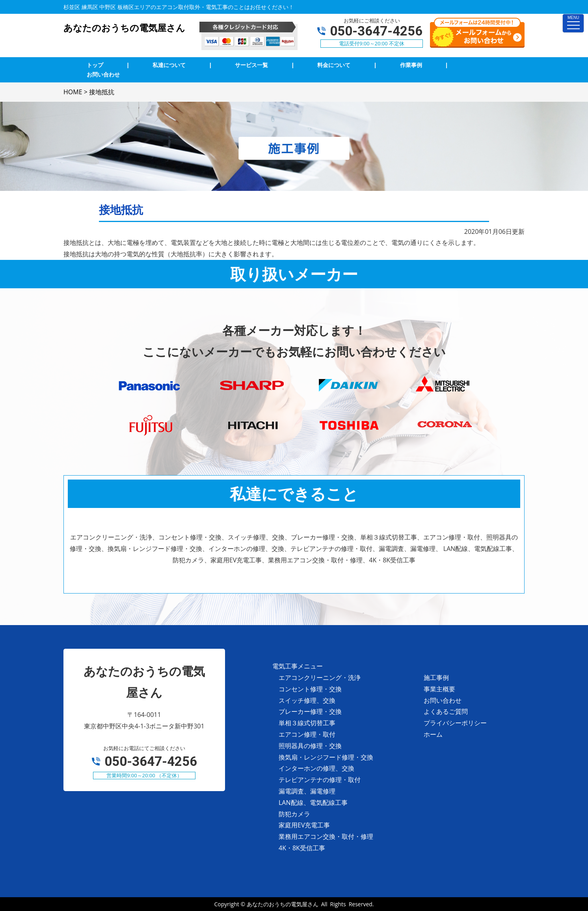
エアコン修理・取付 (307, 734)
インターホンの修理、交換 (316, 768)
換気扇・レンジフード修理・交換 (326, 757)
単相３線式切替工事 (307, 723)
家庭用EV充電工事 (304, 825)
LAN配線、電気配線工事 (313, 803)
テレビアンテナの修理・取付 (320, 780)
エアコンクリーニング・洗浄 (320, 678)
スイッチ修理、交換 (307, 700)
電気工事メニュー (298, 666)
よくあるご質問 (446, 711)
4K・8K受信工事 (302, 848)
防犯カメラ (294, 814)
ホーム (433, 734)
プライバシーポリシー (455, 723)
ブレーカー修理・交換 (310, 711)
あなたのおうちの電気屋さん (283, 904)
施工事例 (436, 678)
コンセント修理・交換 (310, 689)
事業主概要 (439, 689)
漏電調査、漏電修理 (307, 791)
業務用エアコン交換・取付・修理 (326, 836)
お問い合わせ (443, 700)
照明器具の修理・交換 (310, 746)
